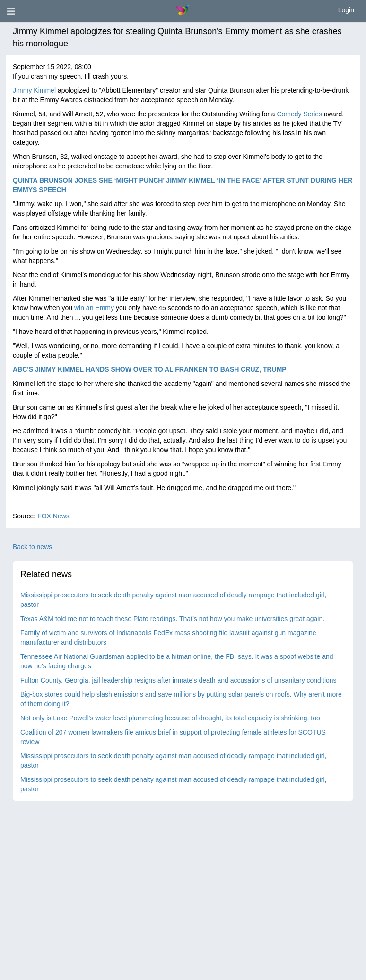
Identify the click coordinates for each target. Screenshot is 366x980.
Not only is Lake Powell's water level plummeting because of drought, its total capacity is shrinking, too (170, 718)
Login (346, 10)
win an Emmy (94, 308)
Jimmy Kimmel (34, 90)
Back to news (32, 547)
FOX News (53, 516)
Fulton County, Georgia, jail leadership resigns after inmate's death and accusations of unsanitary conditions (179, 680)
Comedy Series (299, 114)
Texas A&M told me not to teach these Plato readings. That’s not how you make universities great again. (172, 619)
